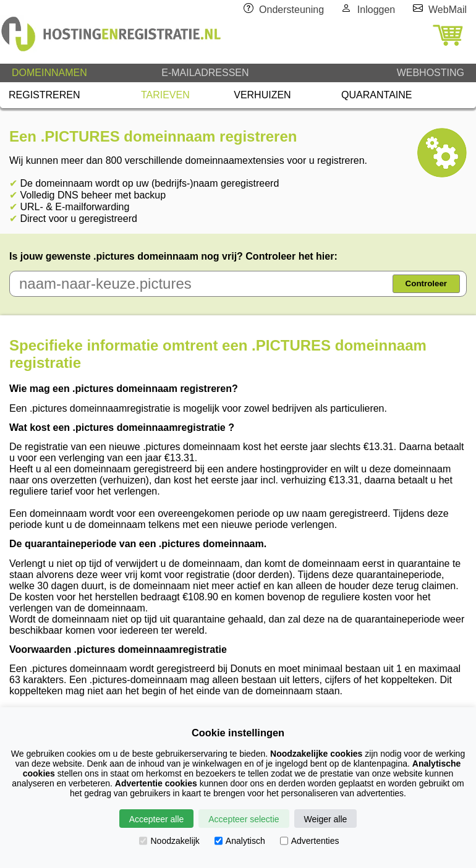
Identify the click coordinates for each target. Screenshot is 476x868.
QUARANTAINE (376, 95)
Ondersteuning (291, 10)
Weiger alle (326, 819)
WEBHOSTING (431, 73)
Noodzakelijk (169, 841)
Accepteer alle (157, 819)
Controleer (426, 283)
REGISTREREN (45, 95)
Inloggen (376, 10)
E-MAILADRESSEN (205, 73)
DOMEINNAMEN (49, 73)
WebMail (448, 10)
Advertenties (310, 841)
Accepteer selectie (244, 819)
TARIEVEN (165, 95)
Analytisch (240, 841)
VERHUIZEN (262, 95)
